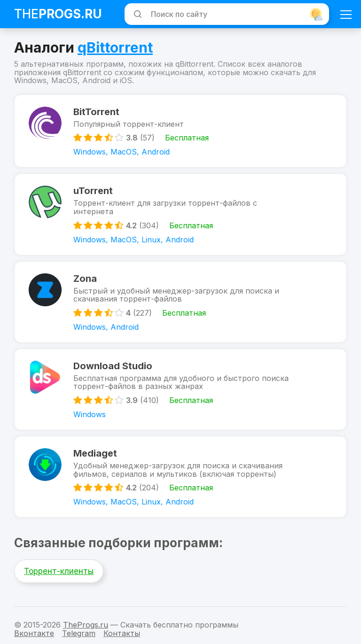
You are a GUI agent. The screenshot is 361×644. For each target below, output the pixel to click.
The (58, 14)
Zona (85, 279)
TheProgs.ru (86, 625)
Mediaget (95, 453)
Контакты (122, 633)
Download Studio (113, 366)
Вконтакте (34, 633)
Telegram (79, 633)
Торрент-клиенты (59, 571)
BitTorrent (96, 112)
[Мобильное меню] (346, 14)
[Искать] (136, 14)
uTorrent (93, 191)
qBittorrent (115, 47)
